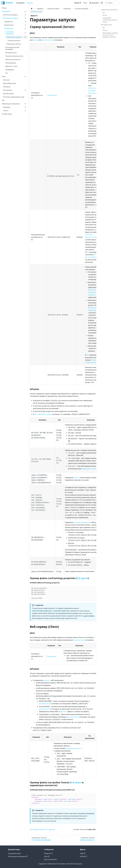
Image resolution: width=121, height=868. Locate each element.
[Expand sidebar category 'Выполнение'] (25, 25)
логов (52, 616)
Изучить (30, 3)
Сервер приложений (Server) (109, 10)
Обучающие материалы (18, 856)
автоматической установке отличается (94, 91)
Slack (47, 856)
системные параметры (86, 813)
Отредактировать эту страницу (42, 829)
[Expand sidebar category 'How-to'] (25, 111)
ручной (36, 40)
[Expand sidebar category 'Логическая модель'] (25, 15)
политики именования (82, 522)
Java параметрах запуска (43, 414)
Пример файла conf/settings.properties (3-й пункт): (110, 20)
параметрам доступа (74, 748)
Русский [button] (93, 3)
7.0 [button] (84, 3)
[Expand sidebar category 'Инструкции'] (25, 90)
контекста (47, 680)
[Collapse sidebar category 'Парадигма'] (25, 11)
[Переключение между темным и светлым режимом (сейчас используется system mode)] (102, 3)
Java (104, 12)
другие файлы (89, 616)
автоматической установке (68, 613)
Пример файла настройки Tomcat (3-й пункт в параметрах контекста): (110, 35)
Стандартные (52, 95)
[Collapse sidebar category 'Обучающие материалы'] (25, 104)
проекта (77, 478)
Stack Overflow (50, 859)
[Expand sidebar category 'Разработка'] (25, 22)
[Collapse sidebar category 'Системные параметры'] (25, 33)
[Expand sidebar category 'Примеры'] (25, 107)
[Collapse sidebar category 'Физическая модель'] (25, 18)
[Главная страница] (32, 9)
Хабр (83, 853)
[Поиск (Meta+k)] (112, 3)
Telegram (48, 853)
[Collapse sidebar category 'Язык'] (25, 76)
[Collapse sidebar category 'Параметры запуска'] (25, 37)
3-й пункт (82, 578)
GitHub (78, 3)
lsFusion (105, 15)
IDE (88, 252)
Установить (20, 3)
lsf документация (14, 853)
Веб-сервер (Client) (106, 25)
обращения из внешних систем (93, 469)
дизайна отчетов (94, 290)
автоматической (48, 40)
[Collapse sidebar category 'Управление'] (25, 28)
